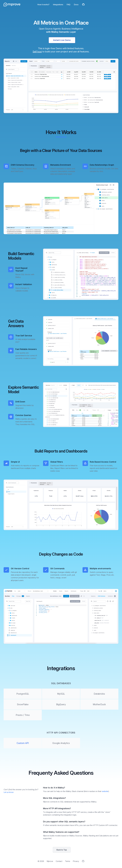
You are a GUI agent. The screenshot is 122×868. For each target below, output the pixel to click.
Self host (37, 52)
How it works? (43, 5)
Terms (68, 861)
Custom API (23, 743)
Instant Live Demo (62, 40)
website (105, 791)
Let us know (9, 792)
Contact (59, 861)
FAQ (69, 5)
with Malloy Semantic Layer (61, 32)
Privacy (76, 861)
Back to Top (62, 850)
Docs (76, 5)
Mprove (50, 861)
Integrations (58, 5)
